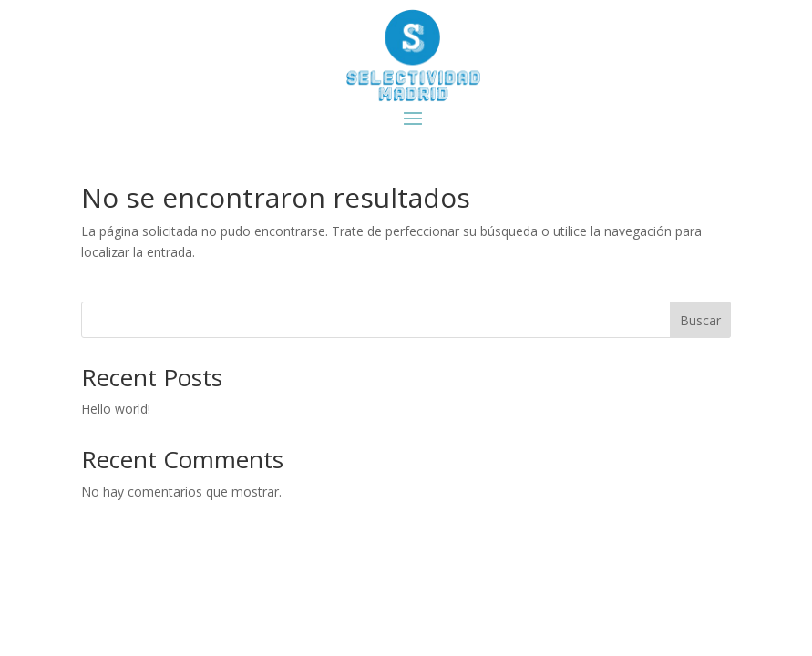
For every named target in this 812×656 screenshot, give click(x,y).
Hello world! (116, 409)
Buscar (700, 320)
